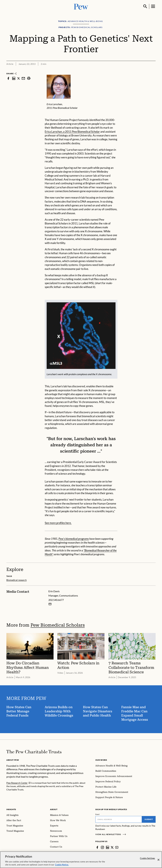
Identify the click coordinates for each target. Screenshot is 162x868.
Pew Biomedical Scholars (58, 625)
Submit (149, 819)
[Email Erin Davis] (50, 604)
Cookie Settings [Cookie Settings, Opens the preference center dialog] (147, 859)
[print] (29, 78)
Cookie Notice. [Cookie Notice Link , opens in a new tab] (62, 865)
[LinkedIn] (108, 847)
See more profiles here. (58, 523)
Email (98, 814)
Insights (11, 809)
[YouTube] (117, 847)
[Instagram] (102, 847)
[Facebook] (97, 847)
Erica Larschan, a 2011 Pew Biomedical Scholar (72, 132)
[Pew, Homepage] (81, 6)
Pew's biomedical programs (74, 539)
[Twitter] (112, 847)
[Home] (34, 752)
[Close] (158, 860)
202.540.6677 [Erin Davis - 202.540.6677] (56, 600)
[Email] (119, 819)
